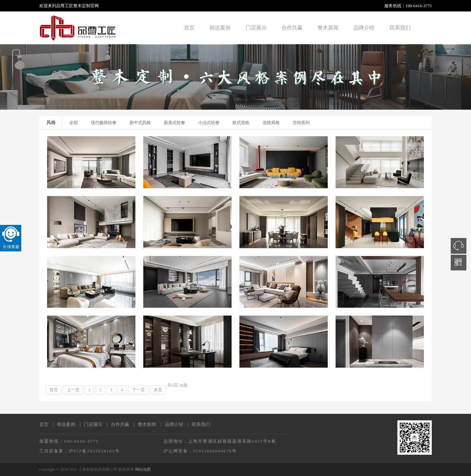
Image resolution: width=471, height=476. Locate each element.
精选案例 (220, 28)
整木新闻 (328, 28)
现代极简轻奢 (104, 123)
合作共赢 (292, 28)
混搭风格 (271, 123)
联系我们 (400, 28)
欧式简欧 (241, 123)
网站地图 (143, 469)
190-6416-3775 (419, 6)
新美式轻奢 (174, 123)
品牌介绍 (364, 28)
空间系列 (301, 123)
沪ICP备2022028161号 (94, 451)
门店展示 (256, 28)
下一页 (139, 390)
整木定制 (82, 6)
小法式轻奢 (209, 123)
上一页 (73, 390)
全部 (74, 123)
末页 (158, 390)
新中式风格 (140, 123)
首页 (189, 28)
